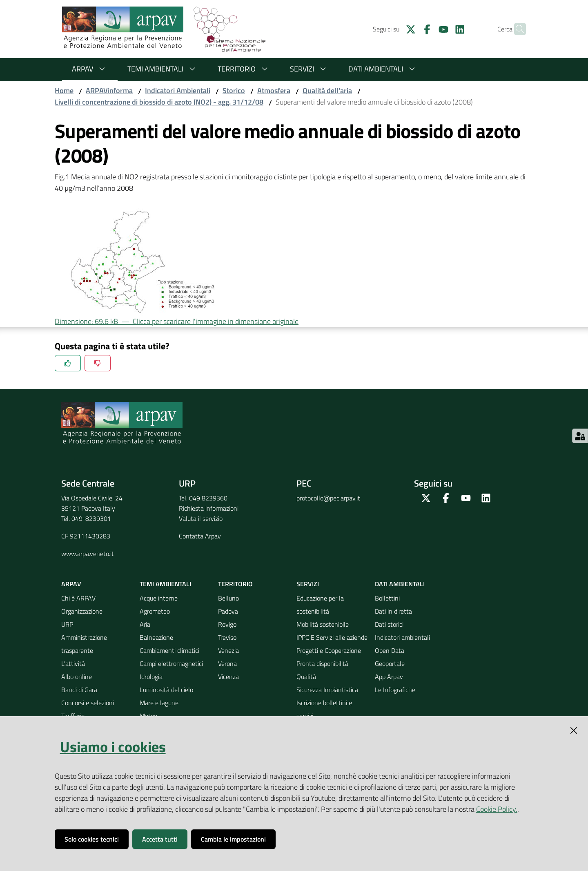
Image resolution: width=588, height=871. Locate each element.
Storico (234, 90)
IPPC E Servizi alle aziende (332, 637)
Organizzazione (82, 611)
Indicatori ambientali (402, 637)
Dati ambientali (383, 69)
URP (67, 624)
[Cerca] (516, 29)
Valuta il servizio (201, 518)
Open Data (390, 650)
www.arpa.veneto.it (88, 554)
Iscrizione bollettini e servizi (324, 709)
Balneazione (156, 637)
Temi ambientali (163, 69)
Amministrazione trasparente (84, 644)
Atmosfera (274, 90)
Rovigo (227, 624)
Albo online (77, 677)
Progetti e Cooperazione (329, 650)
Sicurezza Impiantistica (327, 690)
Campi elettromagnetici (171, 663)
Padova (228, 611)
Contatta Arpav (200, 536)
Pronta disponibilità (322, 663)
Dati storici (389, 624)
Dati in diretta (393, 611)
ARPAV (90, 69)
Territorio (244, 69)
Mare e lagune (159, 703)
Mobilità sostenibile (323, 624)
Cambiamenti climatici (169, 650)
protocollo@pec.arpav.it (328, 498)
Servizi (309, 69)
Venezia (228, 650)
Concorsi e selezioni (88, 703)
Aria (145, 624)
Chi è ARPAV (78, 598)
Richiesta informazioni (209, 508)
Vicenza (228, 677)
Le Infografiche (395, 690)
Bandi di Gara (79, 690)
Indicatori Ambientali (178, 90)
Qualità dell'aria (327, 90)
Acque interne (159, 598)
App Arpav (389, 677)
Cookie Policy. (497, 809)
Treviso (227, 637)
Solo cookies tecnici (92, 839)
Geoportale (390, 663)
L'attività (73, 663)
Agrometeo (155, 611)
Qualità (306, 677)
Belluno (228, 598)
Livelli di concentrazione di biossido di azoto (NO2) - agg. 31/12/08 (159, 102)
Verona (227, 663)
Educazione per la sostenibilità (320, 605)
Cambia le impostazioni (233, 839)
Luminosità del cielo (166, 690)
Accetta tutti (160, 839)
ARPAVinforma (109, 90)
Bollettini (387, 598)
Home (64, 90)
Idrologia (151, 677)
